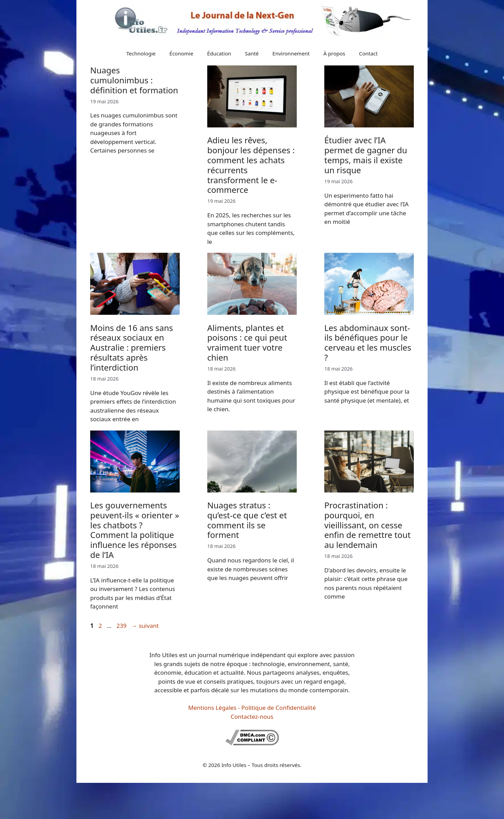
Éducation (219, 53)
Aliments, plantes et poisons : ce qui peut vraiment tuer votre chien (247, 343)
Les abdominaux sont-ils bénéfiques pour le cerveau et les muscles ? (368, 343)
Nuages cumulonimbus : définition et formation (134, 80)
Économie (181, 53)
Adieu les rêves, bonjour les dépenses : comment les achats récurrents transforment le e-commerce (251, 165)
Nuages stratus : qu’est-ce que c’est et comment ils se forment (247, 520)
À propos (334, 53)
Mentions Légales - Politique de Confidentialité (252, 708)
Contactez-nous (252, 717)
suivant (145, 626)
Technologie (141, 53)
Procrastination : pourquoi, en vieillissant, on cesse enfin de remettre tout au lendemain (367, 525)
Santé (252, 53)
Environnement (291, 53)
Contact (368, 53)
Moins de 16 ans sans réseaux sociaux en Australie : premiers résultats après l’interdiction (132, 348)
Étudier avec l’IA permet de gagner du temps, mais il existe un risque (366, 155)
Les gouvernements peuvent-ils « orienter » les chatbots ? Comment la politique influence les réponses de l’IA (135, 530)
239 (122, 626)
